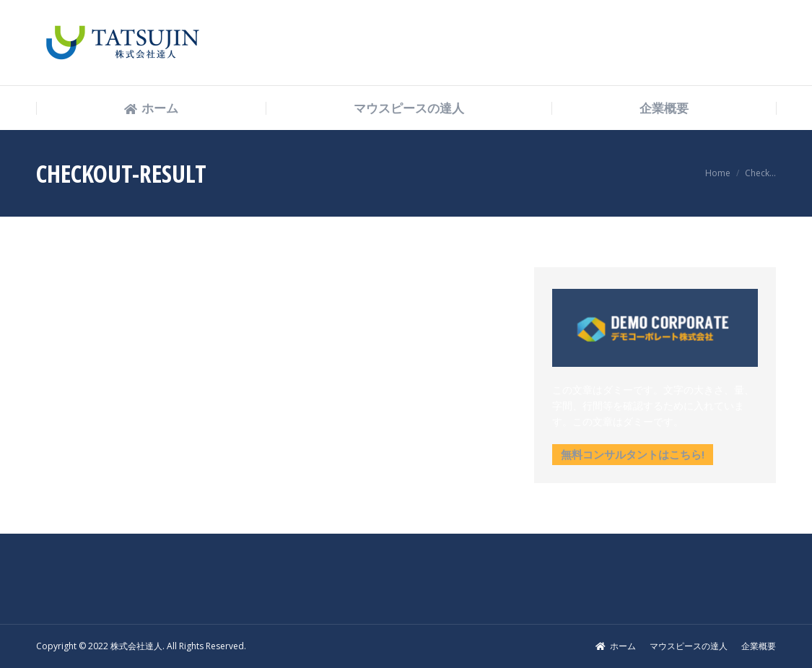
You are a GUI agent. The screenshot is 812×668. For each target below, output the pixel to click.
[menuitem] (151, 109)
